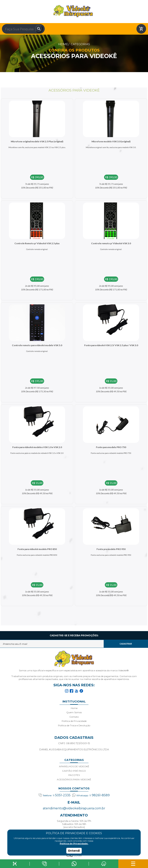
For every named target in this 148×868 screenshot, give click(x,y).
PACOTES (74, 775)
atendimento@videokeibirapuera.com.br (74, 808)
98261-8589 (91, 795)
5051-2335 (54, 795)
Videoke (73, 11)
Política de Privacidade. (74, 844)
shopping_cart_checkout (141, 29)
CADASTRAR (126, 644)
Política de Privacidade (74, 721)
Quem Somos (74, 712)
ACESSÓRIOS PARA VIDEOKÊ (74, 779)
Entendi (74, 851)
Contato (74, 717)
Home (63, 44)
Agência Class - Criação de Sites (74, 856)
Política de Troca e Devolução (74, 725)
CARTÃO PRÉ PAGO (74, 771)
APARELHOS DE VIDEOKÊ (74, 766)
